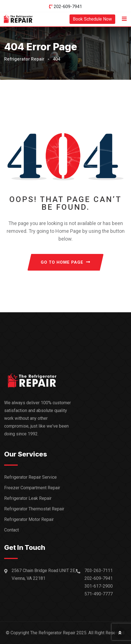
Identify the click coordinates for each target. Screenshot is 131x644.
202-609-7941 (68, 7)
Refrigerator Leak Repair (28, 498)
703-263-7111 (99, 571)
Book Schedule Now (92, 19)
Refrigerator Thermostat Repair (34, 509)
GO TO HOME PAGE (65, 262)
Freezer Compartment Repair (32, 488)
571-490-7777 (99, 594)
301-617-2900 (99, 586)
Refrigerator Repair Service (30, 477)
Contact (11, 530)
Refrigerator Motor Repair (29, 519)
